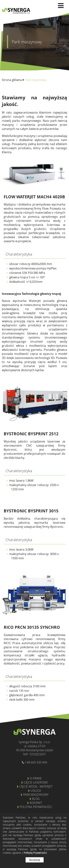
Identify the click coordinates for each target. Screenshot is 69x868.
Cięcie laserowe (36, 782)
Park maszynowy (36, 795)
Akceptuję (34, 860)
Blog (36, 799)
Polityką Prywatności (35, 853)
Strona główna (12, 80)
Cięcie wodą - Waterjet (36, 786)
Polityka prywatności (36, 807)
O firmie (36, 778)
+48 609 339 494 (36, 762)
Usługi (36, 791)
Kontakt (36, 803)
